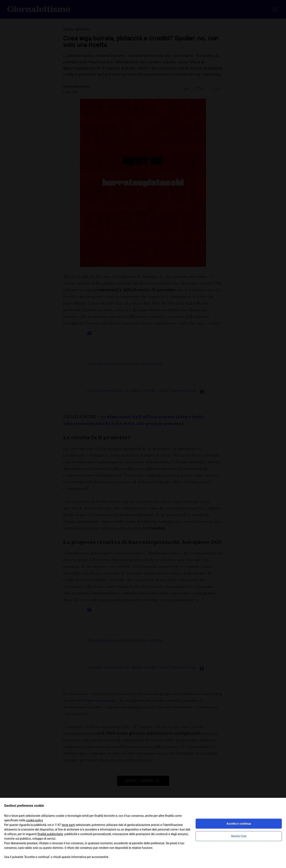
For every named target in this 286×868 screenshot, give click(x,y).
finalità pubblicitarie (50, 834)
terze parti (68, 825)
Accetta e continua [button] (239, 824)
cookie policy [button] (34, 820)
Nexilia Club (239, 836)
